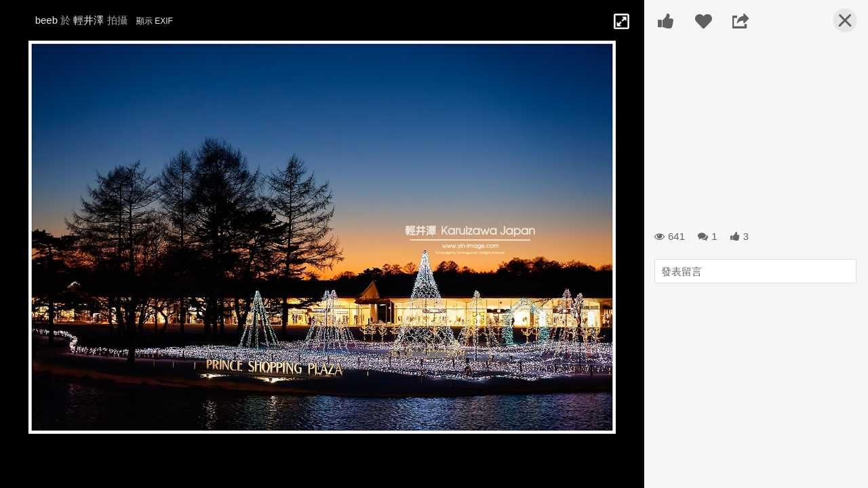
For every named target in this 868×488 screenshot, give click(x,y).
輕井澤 (88, 20)
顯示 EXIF (155, 21)
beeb (46, 20)
